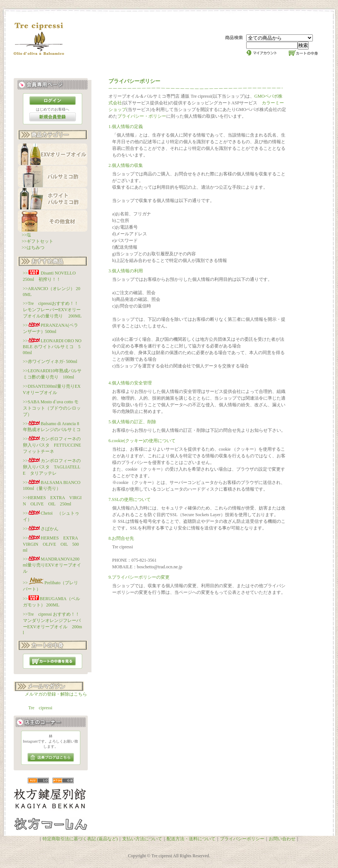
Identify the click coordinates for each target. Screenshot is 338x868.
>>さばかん (41, 529)
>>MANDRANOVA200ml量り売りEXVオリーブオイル (52, 565)
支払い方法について (142, 839)
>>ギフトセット (38, 241)
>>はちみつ (33, 248)
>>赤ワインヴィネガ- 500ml (50, 361)
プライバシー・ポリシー (142, 116)
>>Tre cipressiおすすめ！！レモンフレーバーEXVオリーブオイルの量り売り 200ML (52, 310)
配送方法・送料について (191, 839)
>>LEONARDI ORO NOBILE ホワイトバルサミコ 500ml (52, 347)
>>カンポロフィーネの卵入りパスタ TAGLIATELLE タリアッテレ (52, 467)
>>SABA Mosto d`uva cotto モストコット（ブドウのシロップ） (52, 408)
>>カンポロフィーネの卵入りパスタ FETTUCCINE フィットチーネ (54, 445)
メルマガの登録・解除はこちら (56, 694)
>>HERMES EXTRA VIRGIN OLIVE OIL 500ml (53, 544)
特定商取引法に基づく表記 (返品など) (80, 839)
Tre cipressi (41, 708)
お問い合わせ (282, 839)
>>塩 (27, 235)
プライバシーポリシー (242, 839)
